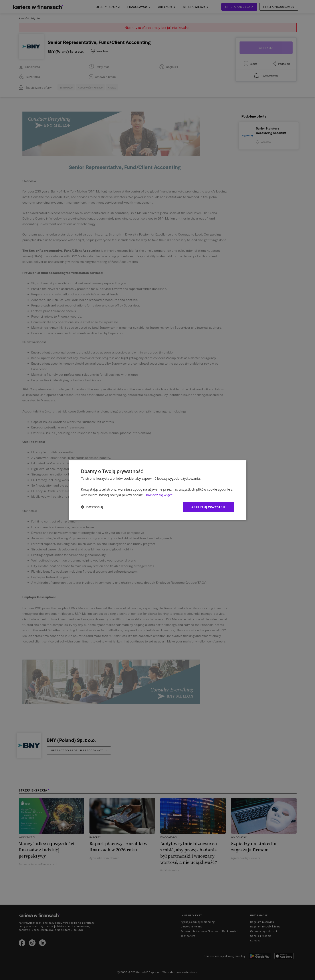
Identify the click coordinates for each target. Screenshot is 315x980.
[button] (92, 507)
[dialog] (158, 490)
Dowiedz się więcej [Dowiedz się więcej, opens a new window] (159, 495)
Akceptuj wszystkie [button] (208, 507)
